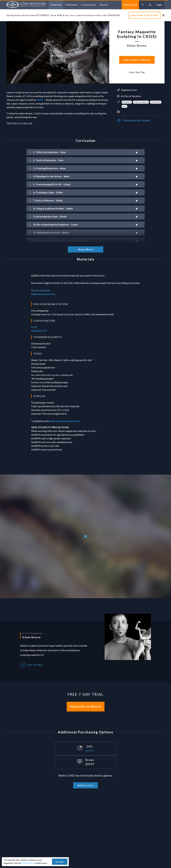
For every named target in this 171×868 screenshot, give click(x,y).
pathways (72, 5)
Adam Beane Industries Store (65, 421)
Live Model (156, 102)
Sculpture (127, 102)
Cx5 (124, 106)
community (89, 5)
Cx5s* (34, 327)
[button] (85, 152)
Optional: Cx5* (39, 331)
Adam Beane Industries (43, 294)
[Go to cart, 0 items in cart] (150, 5)
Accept (60, 862)
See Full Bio (32, 665)
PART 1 (41, 100)
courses (56, 5)
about (104, 5)
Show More (86, 249)
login (159, 5)
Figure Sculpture (141, 102)
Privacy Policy (28, 863)
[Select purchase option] (85, 749)
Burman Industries (41, 290)
